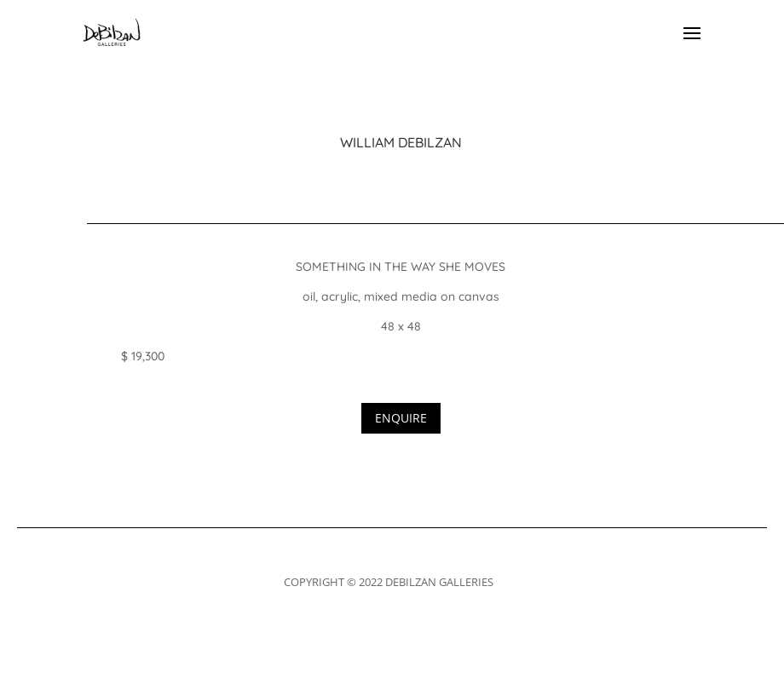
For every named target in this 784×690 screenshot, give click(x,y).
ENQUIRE (401, 418)
